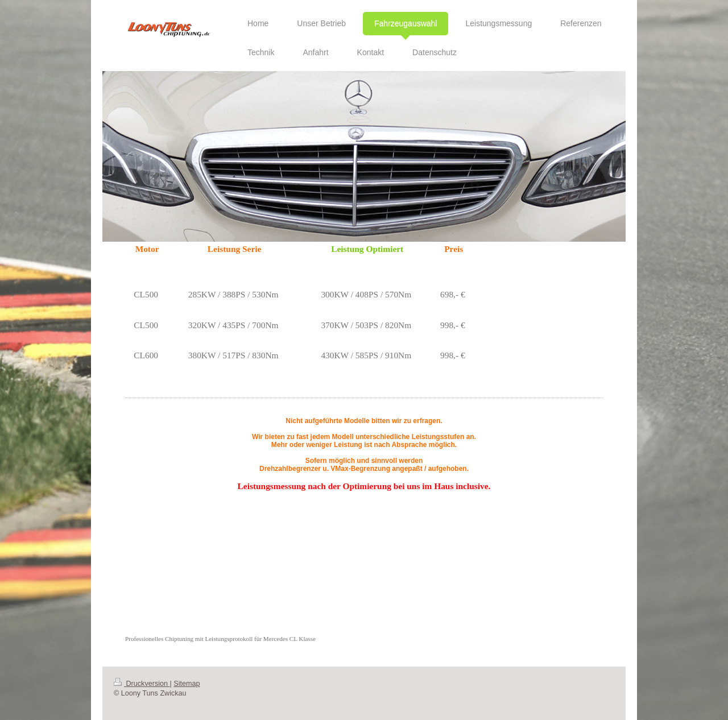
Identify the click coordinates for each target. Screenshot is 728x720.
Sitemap (187, 684)
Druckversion (142, 684)
